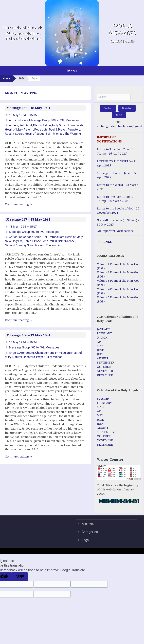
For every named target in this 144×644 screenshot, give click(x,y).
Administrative (19, 120)
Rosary (9, 134)
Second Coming (15, 245)
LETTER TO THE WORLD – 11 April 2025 (117, 163)
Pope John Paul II (46, 129)
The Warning (73, 134)
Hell (45, 237)
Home (6, 79)
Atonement (27, 353)
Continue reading (19, 204)
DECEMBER (105, 375)
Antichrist (26, 125)
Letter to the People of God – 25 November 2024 (118, 210)
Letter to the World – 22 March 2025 (118, 187)
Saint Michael (54, 134)
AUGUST (103, 358)
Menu (72, 71)
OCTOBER (104, 367)
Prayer (62, 129)
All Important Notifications (115, 231)
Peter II (28, 129)
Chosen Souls (32, 237)
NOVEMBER (105, 371)
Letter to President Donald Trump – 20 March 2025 (115, 199)
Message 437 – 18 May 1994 (28, 108)
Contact (108, 108)
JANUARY (103, 329)
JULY (100, 354)
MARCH (102, 337)
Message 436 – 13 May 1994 (28, 335)
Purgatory (74, 129)
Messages (73, 120)
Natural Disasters (24, 357)
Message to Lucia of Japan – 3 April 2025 (116, 175)
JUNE (100, 350)
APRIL (101, 342)
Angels (14, 125)
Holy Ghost (59, 125)
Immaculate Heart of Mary (66, 237)
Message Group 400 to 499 (47, 120)
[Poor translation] (20, 577)
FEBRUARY (104, 333)
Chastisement (45, 353)
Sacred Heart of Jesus (30, 134)
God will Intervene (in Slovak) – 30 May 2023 (118, 222)
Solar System (36, 245)
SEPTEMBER (106, 362)
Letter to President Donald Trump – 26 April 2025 (115, 151)
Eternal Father (42, 125)
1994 (22, 79)
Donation (127, 108)
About (119, 115)
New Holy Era (14, 241)
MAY (100, 346)
